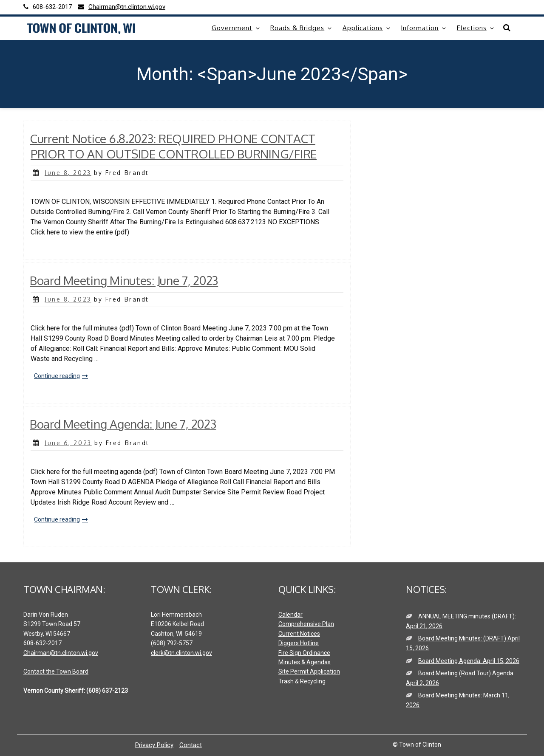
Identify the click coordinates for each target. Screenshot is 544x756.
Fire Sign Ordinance (304, 653)
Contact (191, 745)
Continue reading (63, 376)
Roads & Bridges (302, 28)
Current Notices (299, 634)
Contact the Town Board (56, 671)
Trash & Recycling (302, 681)
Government (236, 28)
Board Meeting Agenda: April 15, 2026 (469, 661)
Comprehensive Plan (306, 624)
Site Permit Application (309, 671)
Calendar (290, 615)
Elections (476, 28)
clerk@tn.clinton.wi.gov (181, 653)
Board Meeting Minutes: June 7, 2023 (124, 280)
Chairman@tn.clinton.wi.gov (61, 653)
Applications (367, 28)
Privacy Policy (154, 745)
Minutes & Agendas (305, 662)
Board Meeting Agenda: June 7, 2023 (123, 424)
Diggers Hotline (299, 643)
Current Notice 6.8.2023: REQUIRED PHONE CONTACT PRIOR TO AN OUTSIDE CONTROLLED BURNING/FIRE (173, 146)
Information (424, 28)
